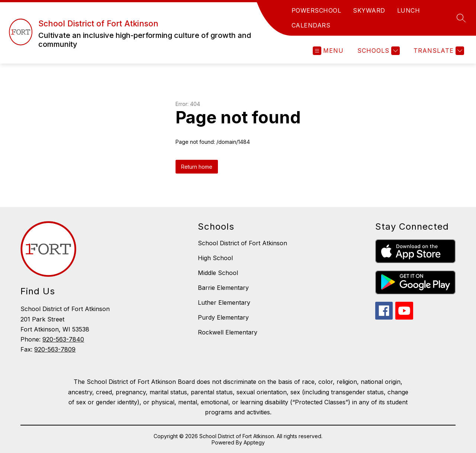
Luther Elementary (224, 302)
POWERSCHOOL (316, 10)
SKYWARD (369, 10)
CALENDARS (311, 25)
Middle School (218, 273)
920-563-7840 (63, 339)
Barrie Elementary (223, 288)
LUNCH (409, 10)
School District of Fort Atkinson (242, 243)
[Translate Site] (438, 51)
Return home (197, 167)
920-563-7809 (55, 349)
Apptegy (254, 442)
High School (215, 258)
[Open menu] (328, 51)
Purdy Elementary (223, 317)
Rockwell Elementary (228, 332)
